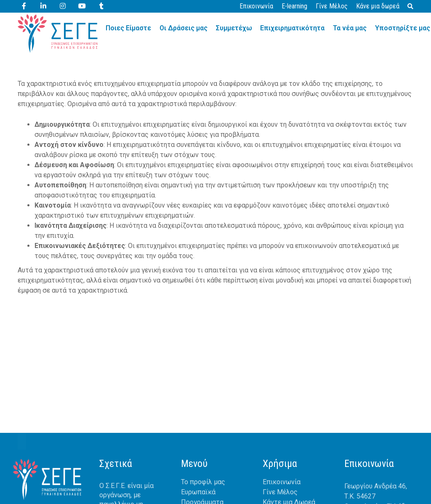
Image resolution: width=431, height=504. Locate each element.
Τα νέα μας (350, 28)
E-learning (294, 6)
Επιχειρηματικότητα (293, 28)
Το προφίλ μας (203, 482)
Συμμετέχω (234, 28)
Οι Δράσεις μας (184, 28)
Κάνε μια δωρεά (378, 6)
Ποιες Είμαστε (128, 28)
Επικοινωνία (256, 6)
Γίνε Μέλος (332, 6)
